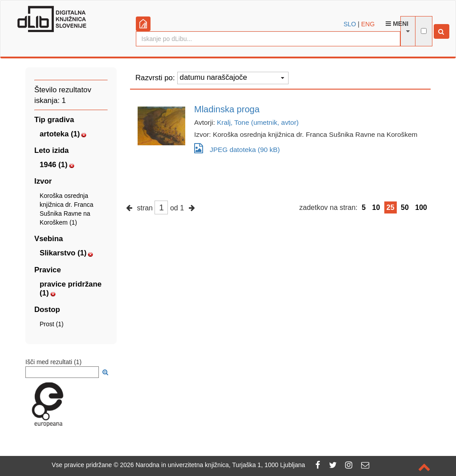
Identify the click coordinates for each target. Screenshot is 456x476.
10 (376, 207)
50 (405, 207)
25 (391, 207)
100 (421, 207)
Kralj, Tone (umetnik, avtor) (258, 122)
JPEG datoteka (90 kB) (237, 148)
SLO (350, 24)
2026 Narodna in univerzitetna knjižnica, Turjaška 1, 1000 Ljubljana (212, 465)
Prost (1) (52, 324)
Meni (397, 24)
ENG (368, 24)
